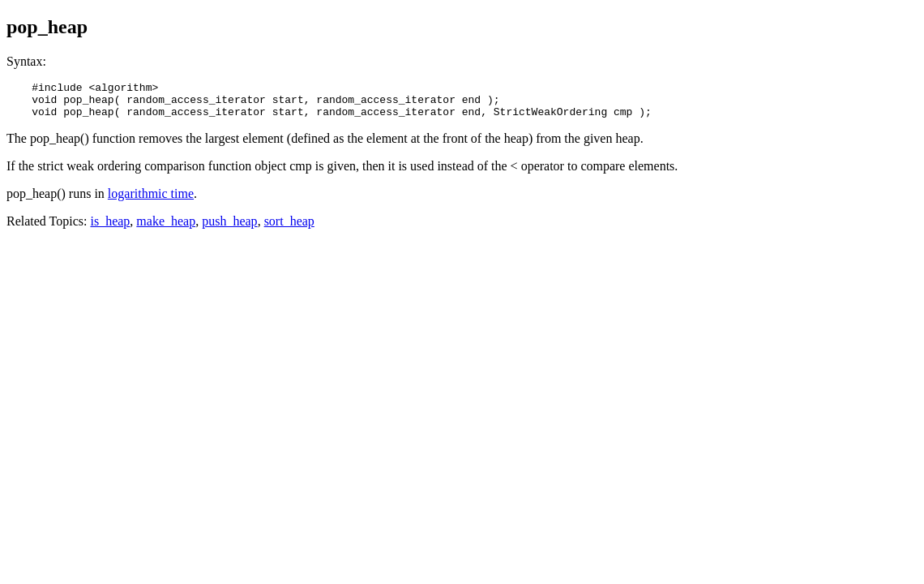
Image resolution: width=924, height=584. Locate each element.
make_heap (166, 228)
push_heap (229, 228)
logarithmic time (151, 201)
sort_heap (289, 228)
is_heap (110, 228)
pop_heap (47, 27)
